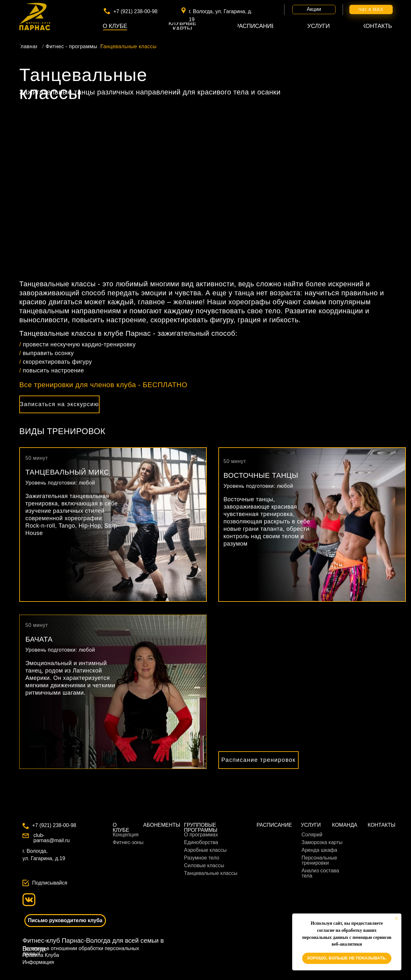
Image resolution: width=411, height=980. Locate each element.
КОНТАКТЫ (381, 825)
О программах (201, 835)
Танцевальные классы (211, 873)
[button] (59, 404)
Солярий (312, 835)
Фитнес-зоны (128, 842)
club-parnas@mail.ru (52, 838)
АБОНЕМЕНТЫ (162, 825)
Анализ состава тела (320, 873)
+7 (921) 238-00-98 (135, 11)
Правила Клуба (41, 955)
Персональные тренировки (319, 860)
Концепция (126, 835)
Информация (38, 962)
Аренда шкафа (319, 850)
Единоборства (201, 842)
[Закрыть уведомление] (397, 918)
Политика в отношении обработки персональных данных (81, 951)
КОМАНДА (345, 825)
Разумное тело (202, 858)
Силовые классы (204, 865)
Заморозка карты (322, 842)
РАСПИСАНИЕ (274, 825)
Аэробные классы (205, 850)
